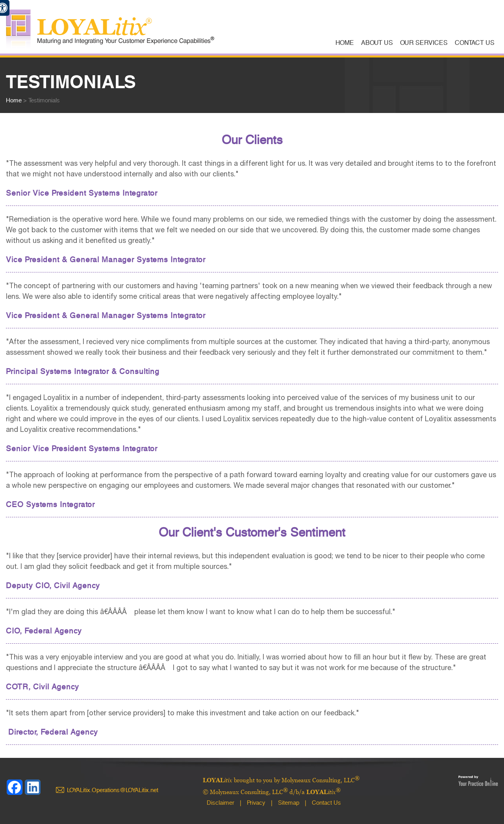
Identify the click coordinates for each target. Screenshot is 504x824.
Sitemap (289, 803)
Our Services (424, 43)
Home (345, 43)
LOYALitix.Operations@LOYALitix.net (113, 790)
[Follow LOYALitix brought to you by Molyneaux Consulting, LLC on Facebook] (15, 787)
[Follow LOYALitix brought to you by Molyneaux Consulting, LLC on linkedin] (33, 787)
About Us (377, 43)
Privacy (256, 803)
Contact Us (475, 43)
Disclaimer (220, 803)
